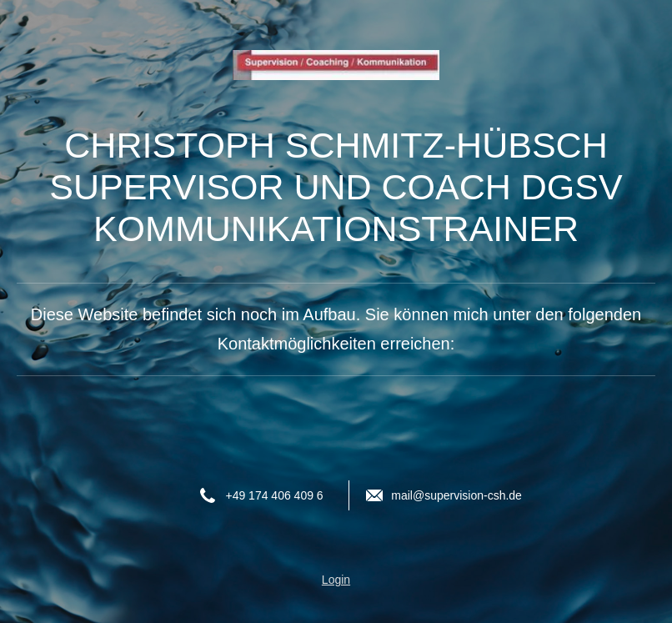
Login (336, 580)
